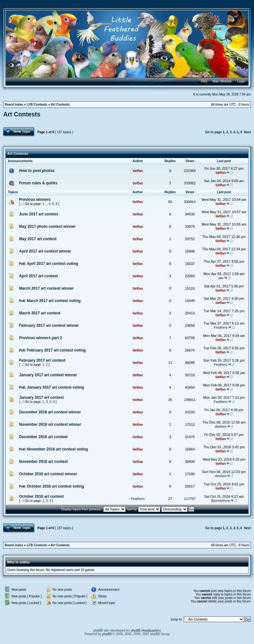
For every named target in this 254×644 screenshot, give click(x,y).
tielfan (138, 171)
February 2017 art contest (42, 360)
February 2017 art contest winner (49, 325)
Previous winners (35, 200)
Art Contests (60, 105)
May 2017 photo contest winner (47, 227)
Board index (14, 105)
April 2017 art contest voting (52, 264)
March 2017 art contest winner (46, 288)
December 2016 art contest (43, 437)
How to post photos (37, 171)
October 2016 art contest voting (55, 486)
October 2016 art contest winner (48, 474)
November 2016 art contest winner (50, 424)
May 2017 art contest (38, 239)
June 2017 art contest (39, 214)
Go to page (214, 132)
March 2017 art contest (40, 313)
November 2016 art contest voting (57, 449)
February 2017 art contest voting (56, 350)
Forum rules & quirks (38, 183)
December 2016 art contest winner (50, 412)
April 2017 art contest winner (45, 251)
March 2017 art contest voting (53, 301)
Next (247, 132)
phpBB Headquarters (146, 631)
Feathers (221, 327)
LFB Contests (37, 105)
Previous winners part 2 (40, 338)
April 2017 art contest (38, 276)
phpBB (107, 634)
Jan (221, 278)
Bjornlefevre (221, 501)
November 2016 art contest (43, 462)
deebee (221, 426)
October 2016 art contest (41, 496)
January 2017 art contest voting (55, 387)
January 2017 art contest (41, 398)
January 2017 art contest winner (48, 375)
